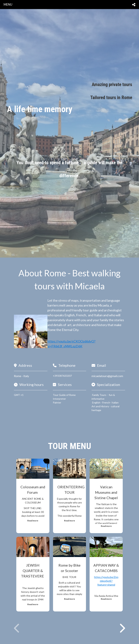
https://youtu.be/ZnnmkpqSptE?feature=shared (106, 581)
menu (8, 4)
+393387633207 (62, 376)
